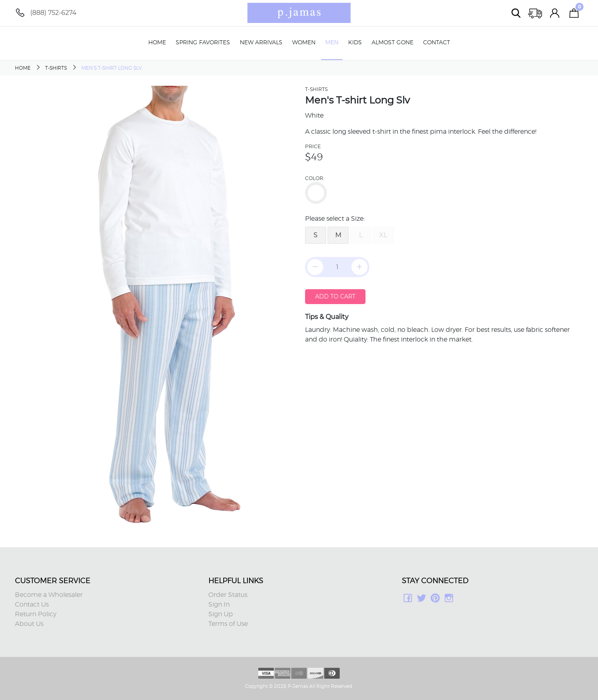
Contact (437, 43)
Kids (355, 43)
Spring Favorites (203, 43)
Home (157, 43)
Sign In (219, 605)
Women (304, 43)
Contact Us (32, 605)
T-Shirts (56, 68)
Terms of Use (228, 624)
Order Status (228, 595)
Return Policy (36, 614)
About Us (29, 624)
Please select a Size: (335, 219)
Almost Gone (392, 43)
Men (332, 43)
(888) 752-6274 (53, 13)
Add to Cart (335, 296)
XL (383, 235)
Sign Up (221, 614)
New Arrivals (261, 43)
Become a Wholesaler (49, 595)
